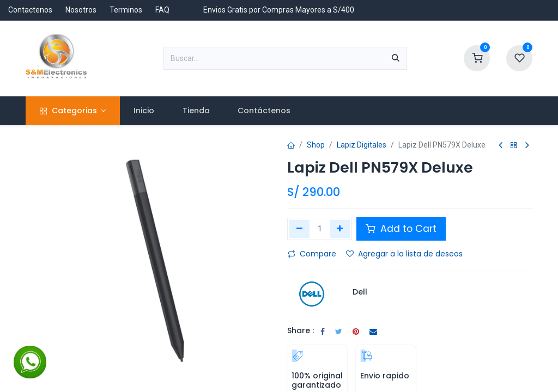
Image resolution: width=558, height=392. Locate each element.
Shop (316, 145)
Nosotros (81, 10)
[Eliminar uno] (299, 229)
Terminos (126, 10)
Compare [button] (312, 254)
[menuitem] (144, 111)
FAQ (162, 10)
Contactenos (30, 10)
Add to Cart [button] (401, 229)
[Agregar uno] (340, 229)
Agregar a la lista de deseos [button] (404, 254)
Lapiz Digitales (362, 145)
